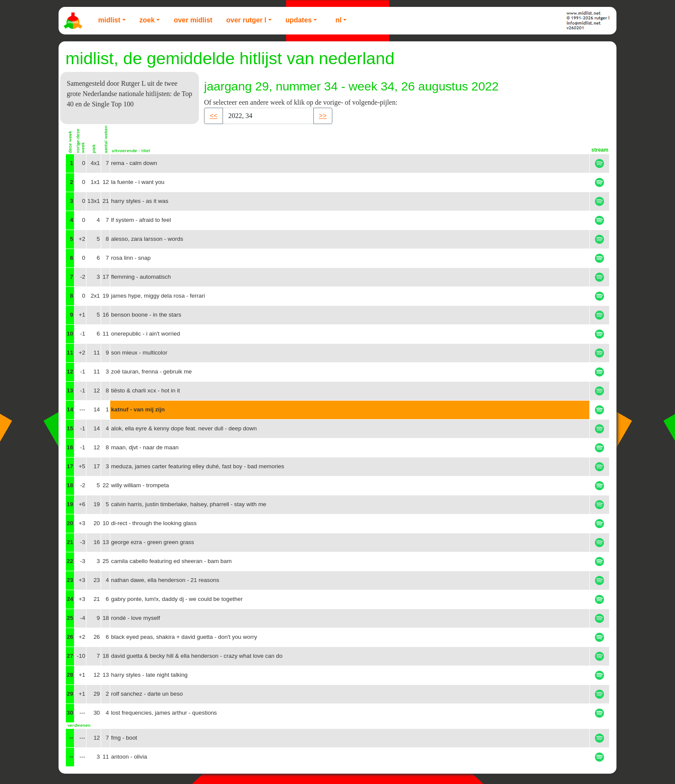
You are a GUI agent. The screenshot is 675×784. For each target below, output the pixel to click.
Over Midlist (193, 20)
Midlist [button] (109, 20)
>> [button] (323, 116)
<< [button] (214, 116)
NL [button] (338, 20)
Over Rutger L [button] (246, 20)
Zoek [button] (147, 20)
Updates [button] (299, 20)
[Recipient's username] (268, 116)
